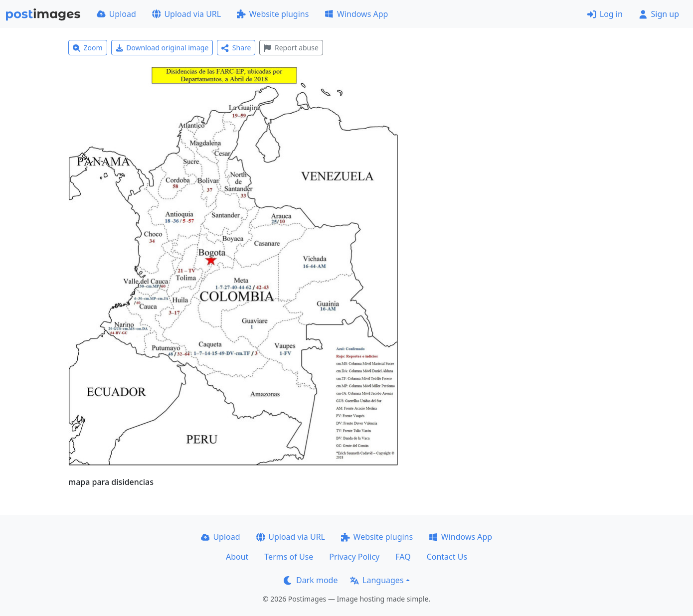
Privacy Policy (354, 557)
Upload (116, 14)
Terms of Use (289, 557)
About (237, 557)
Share (236, 48)
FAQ (403, 557)
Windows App (356, 14)
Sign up (659, 14)
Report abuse (291, 48)
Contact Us (447, 557)
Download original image (162, 48)
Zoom (88, 48)
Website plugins (273, 14)
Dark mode (311, 580)
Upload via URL (186, 14)
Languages (377, 580)
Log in (605, 14)
